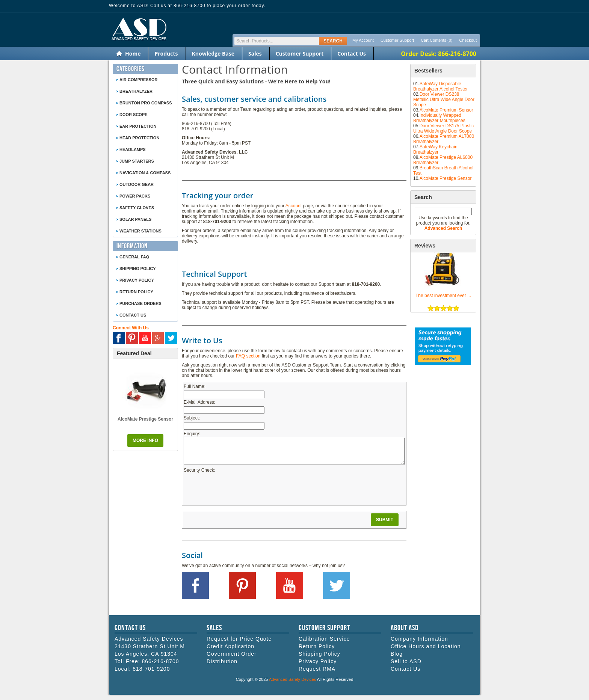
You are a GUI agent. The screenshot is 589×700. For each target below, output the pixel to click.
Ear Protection (138, 126)
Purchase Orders (140, 303)
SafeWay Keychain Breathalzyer (435, 149)
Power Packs (135, 196)
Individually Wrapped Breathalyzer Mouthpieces (439, 118)
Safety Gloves (137, 208)
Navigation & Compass (145, 173)
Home (133, 54)
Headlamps (133, 149)
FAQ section (248, 356)
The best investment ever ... (443, 296)
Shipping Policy (138, 269)
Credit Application (230, 646)
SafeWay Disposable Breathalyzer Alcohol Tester (440, 86)
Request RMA (317, 669)
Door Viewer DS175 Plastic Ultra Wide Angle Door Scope (443, 128)
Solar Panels (135, 219)
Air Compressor (138, 80)
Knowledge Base (213, 54)
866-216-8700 (160, 661)
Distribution (222, 661)
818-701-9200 (151, 669)
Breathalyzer (136, 91)
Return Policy (136, 292)
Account (294, 206)
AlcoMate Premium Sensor (446, 110)
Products (166, 54)
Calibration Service (324, 639)
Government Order (232, 654)
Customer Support (397, 40)
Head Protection (139, 138)
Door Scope (134, 115)
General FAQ (134, 257)
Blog (397, 654)
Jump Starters (137, 161)
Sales (255, 54)
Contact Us (352, 54)
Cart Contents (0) (436, 40)
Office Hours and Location (426, 646)
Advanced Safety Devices (292, 679)
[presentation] (241, 489)
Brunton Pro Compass (146, 103)
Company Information (419, 639)
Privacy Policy (137, 280)
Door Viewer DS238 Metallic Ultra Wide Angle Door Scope (444, 100)
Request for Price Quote (239, 639)
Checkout (468, 40)
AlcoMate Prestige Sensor (446, 178)
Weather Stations (140, 231)
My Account (363, 40)
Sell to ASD (406, 661)
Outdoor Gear (137, 184)
